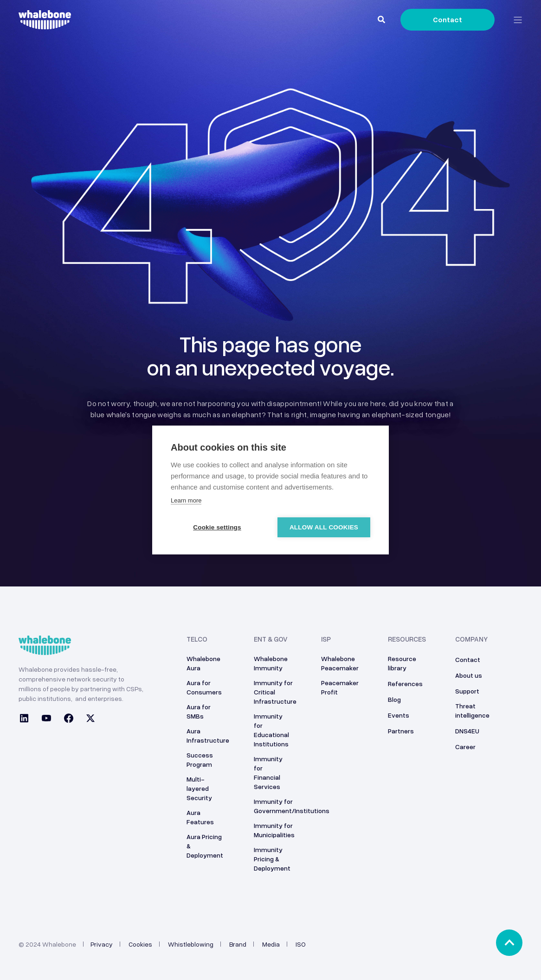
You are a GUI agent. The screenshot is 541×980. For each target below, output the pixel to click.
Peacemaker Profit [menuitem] (340, 687)
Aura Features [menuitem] (200, 817)
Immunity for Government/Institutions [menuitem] (292, 806)
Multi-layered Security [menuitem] (199, 788)
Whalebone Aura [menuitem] (203, 663)
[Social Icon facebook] (69, 719)
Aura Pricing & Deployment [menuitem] (205, 846)
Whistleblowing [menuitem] (191, 944)
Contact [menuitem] (468, 659)
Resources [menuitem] (407, 639)
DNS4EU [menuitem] (467, 731)
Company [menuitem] (471, 639)
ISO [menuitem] (301, 944)
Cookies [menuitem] (140, 944)
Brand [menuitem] (238, 944)
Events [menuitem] (399, 715)
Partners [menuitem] (401, 731)
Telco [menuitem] (197, 639)
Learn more (186, 500)
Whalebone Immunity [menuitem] (271, 663)
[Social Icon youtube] (46, 719)
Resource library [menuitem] (402, 663)
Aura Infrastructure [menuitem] (208, 735)
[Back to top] (509, 943)
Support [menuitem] (467, 691)
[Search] (382, 19)
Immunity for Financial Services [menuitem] (268, 773)
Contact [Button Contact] (448, 19)
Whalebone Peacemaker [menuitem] (340, 663)
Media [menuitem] (271, 944)
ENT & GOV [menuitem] (271, 639)
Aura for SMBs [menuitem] (199, 711)
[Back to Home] (45, 24)
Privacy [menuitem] (102, 944)
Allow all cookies (324, 527)
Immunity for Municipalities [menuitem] (274, 830)
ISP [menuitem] (326, 639)
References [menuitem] (405, 684)
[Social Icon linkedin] (27, 719)
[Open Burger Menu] (518, 20)
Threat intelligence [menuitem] (472, 710)
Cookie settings (217, 527)
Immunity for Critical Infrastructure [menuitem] (275, 692)
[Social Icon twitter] (88, 719)
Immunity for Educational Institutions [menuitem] (271, 730)
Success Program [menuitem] (200, 760)
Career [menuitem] (465, 747)
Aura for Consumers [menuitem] (204, 687)
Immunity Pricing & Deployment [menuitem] (272, 859)
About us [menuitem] (469, 675)
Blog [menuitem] (394, 699)
